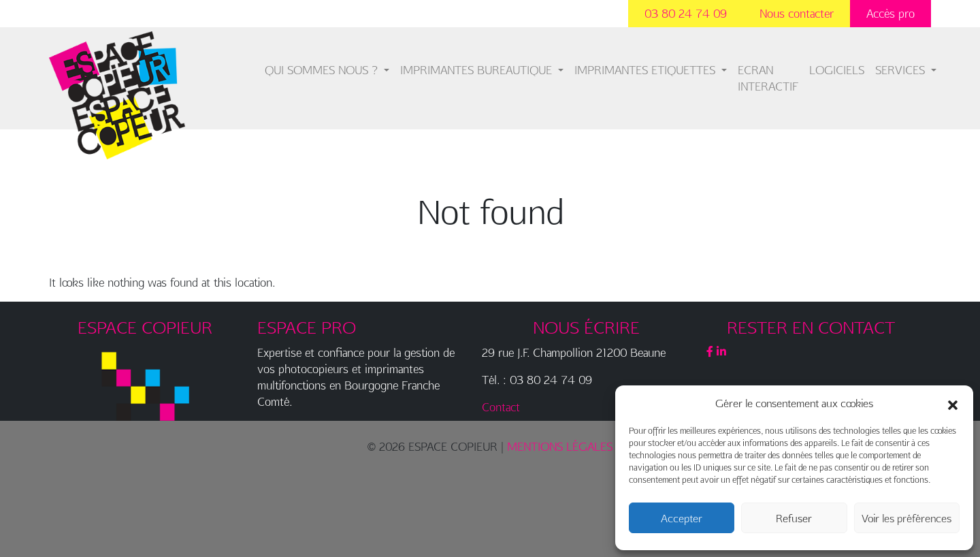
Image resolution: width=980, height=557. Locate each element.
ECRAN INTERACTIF (768, 78)
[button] (953, 403)
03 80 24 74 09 (686, 13)
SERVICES (902, 70)
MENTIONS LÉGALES (560, 446)
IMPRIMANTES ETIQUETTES (647, 70)
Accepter (682, 518)
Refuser (794, 518)
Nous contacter (797, 13)
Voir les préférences (906, 518)
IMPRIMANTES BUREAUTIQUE (478, 70)
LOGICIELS (837, 70)
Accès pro (891, 13)
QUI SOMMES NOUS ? (323, 70)
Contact (501, 407)
